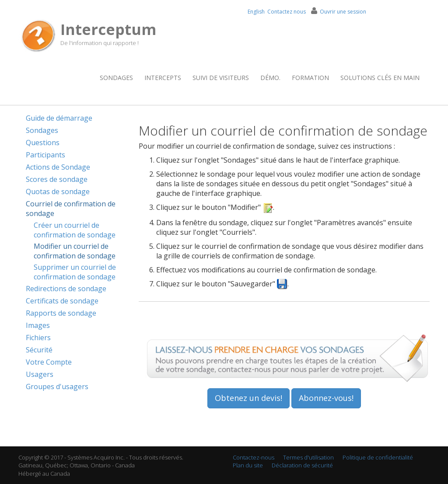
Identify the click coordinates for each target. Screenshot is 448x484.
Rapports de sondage (61, 313)
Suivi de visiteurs (221, 78)
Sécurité (39, 350)
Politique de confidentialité (378, 457)
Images (38, 325)
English (256, 12)
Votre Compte (49, 362)
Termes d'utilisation (308, 457)
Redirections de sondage (66, 289)
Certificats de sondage (62, 301)
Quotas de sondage (58, 192)
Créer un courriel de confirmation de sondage (75, 230)
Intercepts (163, 78)
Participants (45, 155)
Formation (310, 78)
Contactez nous (287, 12)
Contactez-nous (254, 457)
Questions (43, 143)
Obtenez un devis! (248, 398)
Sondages (116, 78)
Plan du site (248, 465)
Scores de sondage (57, 179)
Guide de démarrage (59, 118)
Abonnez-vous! (326, 398)
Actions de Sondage (58, 167)
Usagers (40, 374)
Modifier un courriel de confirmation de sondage (75, 251)
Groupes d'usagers (57, 387)
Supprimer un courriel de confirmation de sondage (75, 272)
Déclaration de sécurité (302, 465)
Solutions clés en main (380, 78)
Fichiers (38, 338)
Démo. (270, 78)
